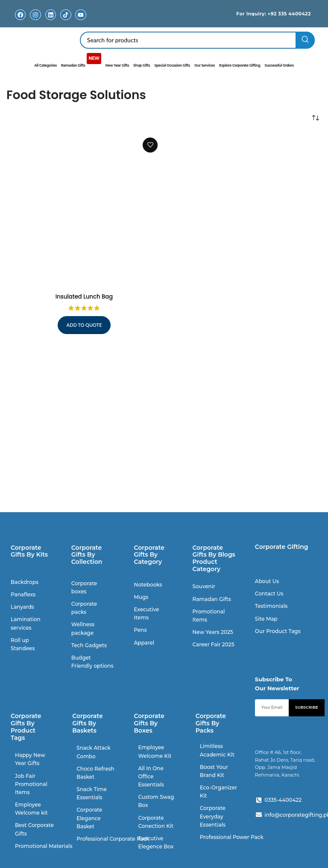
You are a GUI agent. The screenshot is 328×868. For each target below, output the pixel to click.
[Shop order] (315, 118)
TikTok (66, 21)
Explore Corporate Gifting (240, 65)
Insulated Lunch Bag (84, 296)
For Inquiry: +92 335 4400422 (266, 13)
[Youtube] (81, 15)
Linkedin (51, 21)
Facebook (20, 21)
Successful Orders (279, 65)
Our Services (205, 65)
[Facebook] (20, 15)
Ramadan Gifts (81, 62)
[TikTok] (66, 15)
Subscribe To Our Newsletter (277, 683)
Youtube (81, 21)
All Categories (45, 65)
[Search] (197, 40)
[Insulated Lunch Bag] (84, 211)
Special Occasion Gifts (172, 65)
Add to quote (84, 325)
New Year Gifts (117, 65)
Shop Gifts (142, 65)
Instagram (35, 21)
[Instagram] (36, 15)
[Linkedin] (51, 15)
